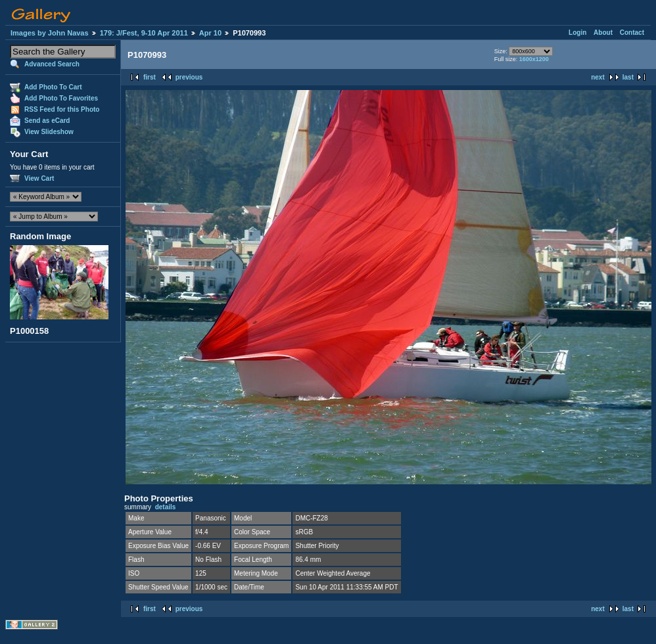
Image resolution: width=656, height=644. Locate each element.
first (150, 77)
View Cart (39, 178)
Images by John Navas (50, 33)
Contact (632, 33)
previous (189, 77)
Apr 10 (210, 33)
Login (577, 33)
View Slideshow (49, 132)
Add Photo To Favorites (61, 98)
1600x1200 (534, 59)
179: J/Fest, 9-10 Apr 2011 (144, 33)
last (628, 77)
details (166, 507)
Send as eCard (47, 121)
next (598, 77)
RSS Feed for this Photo (62, 109)
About (603, 33)
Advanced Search (52, 64)
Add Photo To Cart (53, 87)
